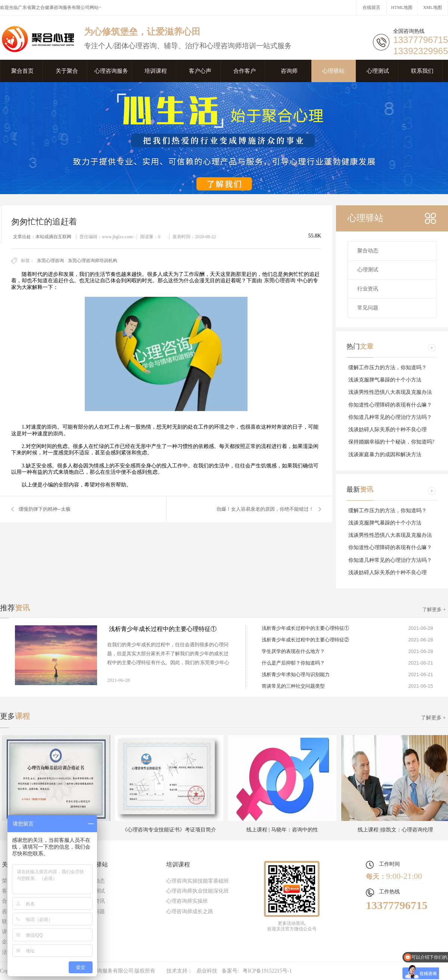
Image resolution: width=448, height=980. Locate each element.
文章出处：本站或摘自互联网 (42, 237)
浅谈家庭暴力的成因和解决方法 (385, 455)
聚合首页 (22, 71)
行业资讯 (368, 289)
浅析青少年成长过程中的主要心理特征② (305, 640)
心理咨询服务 (111, 71)
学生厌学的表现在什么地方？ (293, 651)
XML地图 (433, 7)
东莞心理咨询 (50, 261)
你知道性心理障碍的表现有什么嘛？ (390, 405)
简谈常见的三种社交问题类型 (293, 686)
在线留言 (371, 7)
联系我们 (422, 71)
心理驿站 (333, 71)
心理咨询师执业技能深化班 (197, 891)
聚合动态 (368, 251)
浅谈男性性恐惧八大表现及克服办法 (390, 392)
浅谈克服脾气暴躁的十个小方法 (385, 380)
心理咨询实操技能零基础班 (197, 881)
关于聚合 (67, 71)
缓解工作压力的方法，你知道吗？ (388, 368)
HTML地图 (402, 7)
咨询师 (289, 71)
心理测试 (378, 71)
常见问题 (368, 308)
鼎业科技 (207, 971)
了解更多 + (434, 609)
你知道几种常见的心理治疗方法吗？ (390, 417)
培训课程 (156, 71)
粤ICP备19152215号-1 (267, 971)
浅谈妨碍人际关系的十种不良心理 (388, 430)
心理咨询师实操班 (187, 901)
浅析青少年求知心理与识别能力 (296, 674)
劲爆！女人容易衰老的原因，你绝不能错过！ (265, 509)
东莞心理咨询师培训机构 (93, 261)
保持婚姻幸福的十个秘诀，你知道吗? (391, 442)
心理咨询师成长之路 (190, 911)
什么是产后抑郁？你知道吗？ (293, 663)
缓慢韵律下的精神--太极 (45, 509)
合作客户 (245, 71)
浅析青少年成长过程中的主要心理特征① (163, 629)
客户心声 (200, 71)
